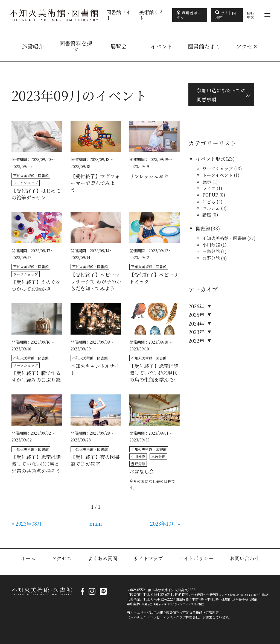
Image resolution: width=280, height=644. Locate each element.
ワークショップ (26, 183)
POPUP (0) (214, 195)
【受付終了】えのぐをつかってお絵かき (36, 285)
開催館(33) (208, 228)
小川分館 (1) (215, 245)
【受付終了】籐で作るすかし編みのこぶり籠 (36, 376)
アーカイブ (203, 289)
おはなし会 (142, 471)
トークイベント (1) (221, 175)
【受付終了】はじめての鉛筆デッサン (36, 194)
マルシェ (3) (215, 208)
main (96, 523)
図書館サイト (119, 15)
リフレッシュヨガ (149, 176)
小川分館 (138, 456)
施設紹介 (33, 46)
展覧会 (119, 46)
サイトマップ (148, 558)
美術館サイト (151, 15)
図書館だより (204, 46)
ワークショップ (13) (222, 169)
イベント (161, 46)
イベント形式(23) (215, 159)
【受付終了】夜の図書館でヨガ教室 (95, 460)
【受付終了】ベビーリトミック (154, 278)
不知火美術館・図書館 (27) (229, 238)
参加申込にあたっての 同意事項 (221, 95)
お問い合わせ (244, 558)
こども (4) (212, 202)
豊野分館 (138, 464)
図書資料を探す (76, 46)
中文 (250, 17)
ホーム (28, 558)
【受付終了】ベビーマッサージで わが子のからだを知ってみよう (96, 281)
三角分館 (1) (215, 251)
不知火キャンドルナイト (95, 369)
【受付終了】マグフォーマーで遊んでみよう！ (95, 183)
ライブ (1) (212, 188)
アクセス (247, 46)
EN (250, 13)
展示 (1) (210, 182)
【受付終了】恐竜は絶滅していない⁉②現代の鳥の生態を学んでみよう (154, 373)
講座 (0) (210, 215)
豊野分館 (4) (215, 258)
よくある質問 (103, 558)
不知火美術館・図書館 (31, 176)
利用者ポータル (189, 15)
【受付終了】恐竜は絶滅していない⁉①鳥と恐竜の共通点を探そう (36, 464)
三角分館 (158, 456)
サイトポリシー (196, 558)
